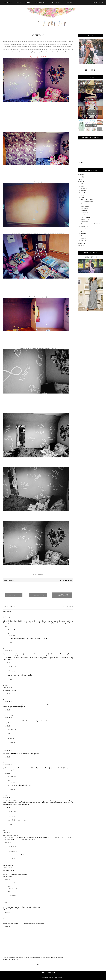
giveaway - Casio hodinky (91, 87)
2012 (81, 246)
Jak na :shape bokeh (38, 595)
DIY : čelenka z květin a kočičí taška (91, 224)
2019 (81, 177)
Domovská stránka (23, 3)
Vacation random (86, 204)
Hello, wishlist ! (85, 206)
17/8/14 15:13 (8, 702)
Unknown (6, 685)
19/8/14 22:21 (8, 832)
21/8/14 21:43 (12, 782)
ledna (82, 240)
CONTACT (69, 3)
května (83, 231)
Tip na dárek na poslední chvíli (62, 595)
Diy (7, 580)
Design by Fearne (58, 977)
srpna (82, 197)
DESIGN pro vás (56, 3)
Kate (4, 830)
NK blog (5, 649)
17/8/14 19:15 (8, 751)
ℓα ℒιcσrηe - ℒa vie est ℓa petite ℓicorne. (15, 874)
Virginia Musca (7, 796)
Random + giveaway (91, 100)
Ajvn (4, 918)
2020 (81, 174)
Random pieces (85, 219)
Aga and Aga (50, 977)
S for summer (85, 222)
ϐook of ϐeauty (7, 660)
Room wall (84, 210)
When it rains (85, 215)
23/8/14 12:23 (8, 920)
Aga (9, 633)
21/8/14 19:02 (8, 867)
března (83, 236)
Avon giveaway (7, 876)
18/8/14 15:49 (8, 798)
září (82, 195)
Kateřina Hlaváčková (9, 716)
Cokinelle (6, 902)
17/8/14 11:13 (8, 651)
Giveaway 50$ (67, 607)
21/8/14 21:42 (12, 735)
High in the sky (10, 607)
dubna (82, 234)
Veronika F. (6, 749)
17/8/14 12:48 (8, 687)
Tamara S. (6, 616)
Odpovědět (7, 626)
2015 (81, 184)
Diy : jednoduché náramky (91, 112)
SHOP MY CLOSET (40, 3)
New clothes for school (87, 199)
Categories (7, 3)
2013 (81, 243)
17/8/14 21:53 (8, 765)
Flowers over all (85, 217)
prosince (83, 188)
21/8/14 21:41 (12, 635)
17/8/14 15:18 (8, 718)
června (83, 229)
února (82, 238)
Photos (11, 580)
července (83, 227)
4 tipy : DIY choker (14, 595)
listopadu (83, 190)
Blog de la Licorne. (8, 865)
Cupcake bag (91, 257)
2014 (81, 186)
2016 (81, 181)
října (82, 193)
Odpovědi (13, 630)
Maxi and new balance (87, 202)
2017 (81, 179)
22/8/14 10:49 (8, 904)
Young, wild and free (9, 723)
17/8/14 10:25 (8, 618)
